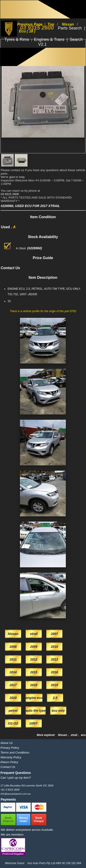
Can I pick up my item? (16, 778)
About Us (7, 743)
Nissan (63, 735)
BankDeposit (8, 820)
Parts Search (70, 28)
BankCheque (39, 820)
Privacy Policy (10, 748)
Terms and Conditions (15, 753)
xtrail (74, 735)
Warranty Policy (11, 757)
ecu (83, 735)
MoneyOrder (23, 820)
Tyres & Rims (17, 40)
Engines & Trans (50, 40)
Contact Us (8, 767)
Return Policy (9, 762)
